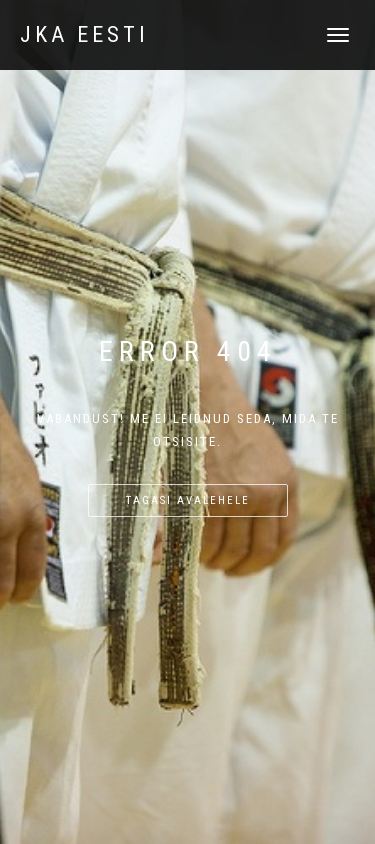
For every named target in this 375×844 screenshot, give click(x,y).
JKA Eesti (84, 35)
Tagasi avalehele (188, 500)
